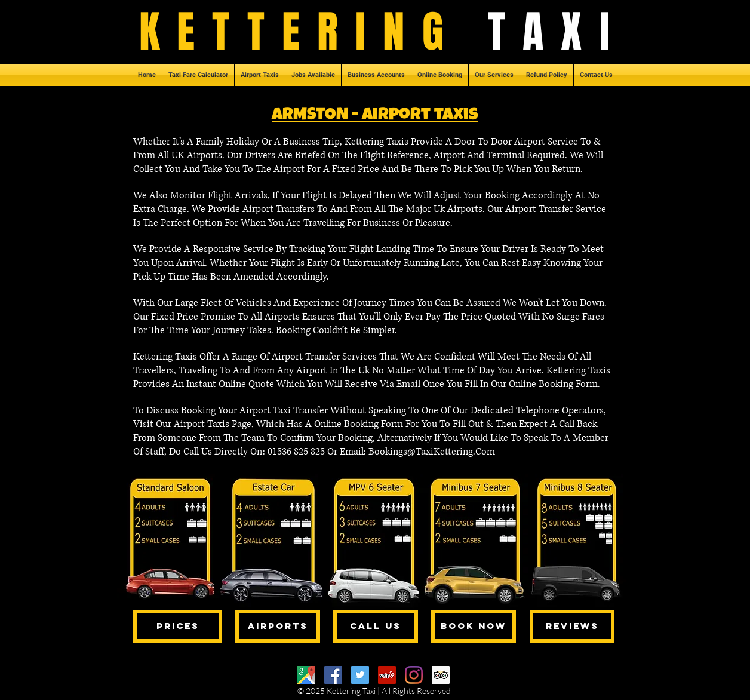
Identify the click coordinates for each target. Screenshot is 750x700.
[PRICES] (178, 626)
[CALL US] (376, 626)
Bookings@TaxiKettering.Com (432, 452)
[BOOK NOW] (474, 626)
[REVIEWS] (572, 626)
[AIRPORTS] (278, 626)
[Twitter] (360, 675)
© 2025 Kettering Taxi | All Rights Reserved (374, 691)
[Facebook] (333, 675)
